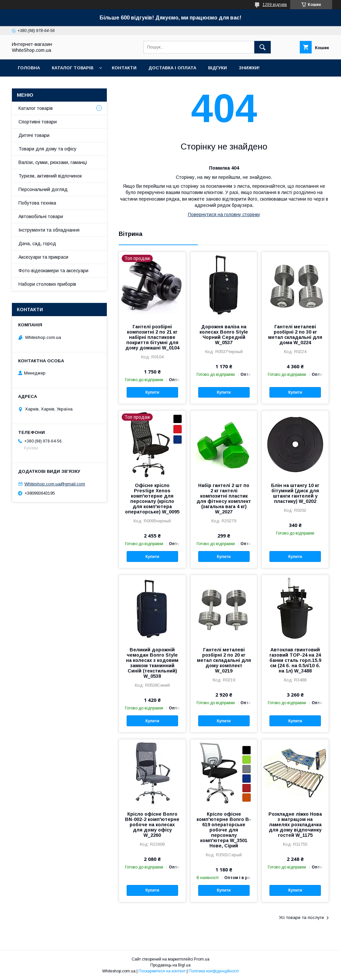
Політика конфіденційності (214, 971)
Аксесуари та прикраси (43, 257)
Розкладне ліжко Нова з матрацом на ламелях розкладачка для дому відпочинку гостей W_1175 (295, 825)
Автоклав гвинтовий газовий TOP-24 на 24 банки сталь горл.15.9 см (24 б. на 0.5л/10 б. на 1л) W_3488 (295, 660)
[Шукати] (263, 47)
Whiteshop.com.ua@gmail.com (55, 484)
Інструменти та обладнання (49, 230)
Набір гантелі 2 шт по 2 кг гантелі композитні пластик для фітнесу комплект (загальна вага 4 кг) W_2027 (224, 499)
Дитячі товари (34, 135)
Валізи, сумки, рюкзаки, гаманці (53, 162)
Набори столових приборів (47, 284)
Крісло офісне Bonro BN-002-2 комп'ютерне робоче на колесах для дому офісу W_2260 (152, 825)
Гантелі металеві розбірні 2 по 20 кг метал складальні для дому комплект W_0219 (224, 660)
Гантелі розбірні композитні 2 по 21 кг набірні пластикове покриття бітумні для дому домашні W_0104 (152, 337)
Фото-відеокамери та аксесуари (53, 271)
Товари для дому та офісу (47, 149)
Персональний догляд (43, 189)
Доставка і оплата (172, 68)
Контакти (124, 68)
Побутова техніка (37, 203)
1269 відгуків (275, 5)
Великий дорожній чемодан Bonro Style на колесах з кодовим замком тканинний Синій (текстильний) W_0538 (152, 663)
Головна (29, 68)
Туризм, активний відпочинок (50, 176)
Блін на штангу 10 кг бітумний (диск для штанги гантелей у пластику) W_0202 (295, 493)
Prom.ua (202, 959)
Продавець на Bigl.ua (170, 965)
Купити (152, 392)
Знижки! (249, 68)
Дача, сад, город (37, 244)
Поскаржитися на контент (162, 971)
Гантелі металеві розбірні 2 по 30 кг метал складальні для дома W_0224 (295, 335)
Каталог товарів (73, 68)
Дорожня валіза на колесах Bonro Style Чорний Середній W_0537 (224, 335)
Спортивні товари (38, 122)
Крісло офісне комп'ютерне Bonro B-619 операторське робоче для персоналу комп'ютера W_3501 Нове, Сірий (224, 830)
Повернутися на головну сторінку (224, 214)
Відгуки (217, 68)
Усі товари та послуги (301, 917)
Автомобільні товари (41, 216)
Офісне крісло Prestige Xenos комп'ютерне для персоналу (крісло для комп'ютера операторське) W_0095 (152, 499)
